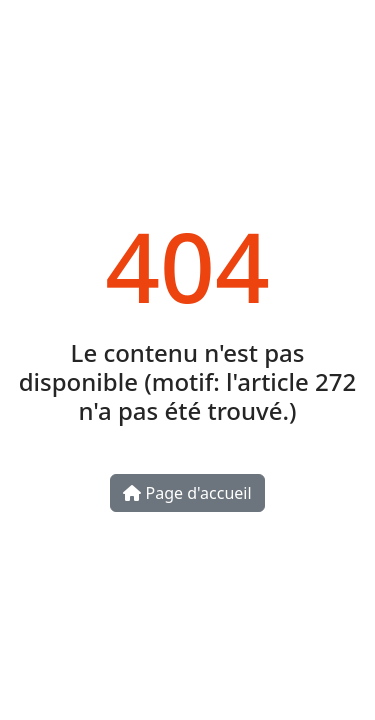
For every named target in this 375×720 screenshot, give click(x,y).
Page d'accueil (187, 493)
